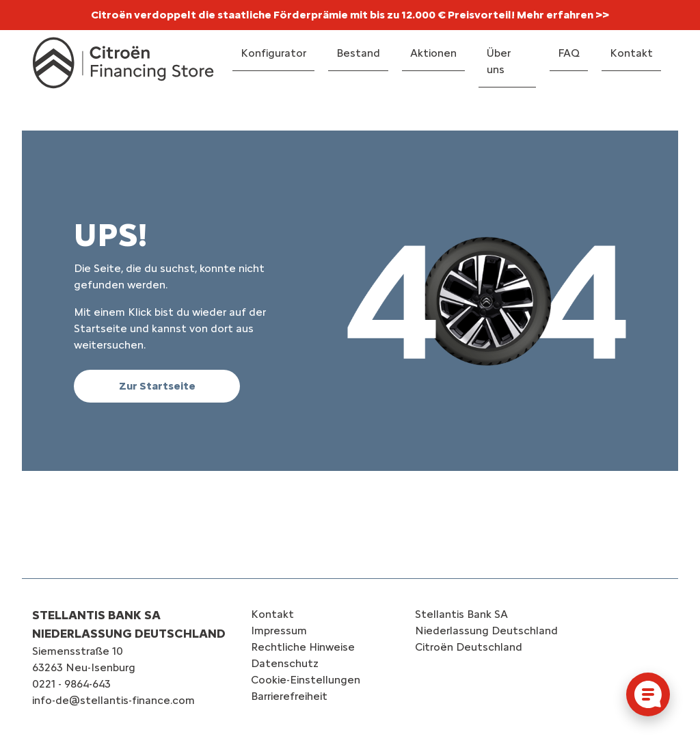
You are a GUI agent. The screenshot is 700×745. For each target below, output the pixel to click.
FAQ (569, 53)
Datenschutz (285, 663)
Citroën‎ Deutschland (469, 647)
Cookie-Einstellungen (306, 680)
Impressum (279, 631)
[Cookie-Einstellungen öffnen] (648, 694)
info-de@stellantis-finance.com (113, 700)
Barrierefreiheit (289, 696)
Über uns (499, 61)
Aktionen (433, 53)
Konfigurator (273, 53)
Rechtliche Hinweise (303, 647)
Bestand (358, 53)
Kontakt (631, 53)
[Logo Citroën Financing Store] (123, 63)
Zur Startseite (157, 386)
